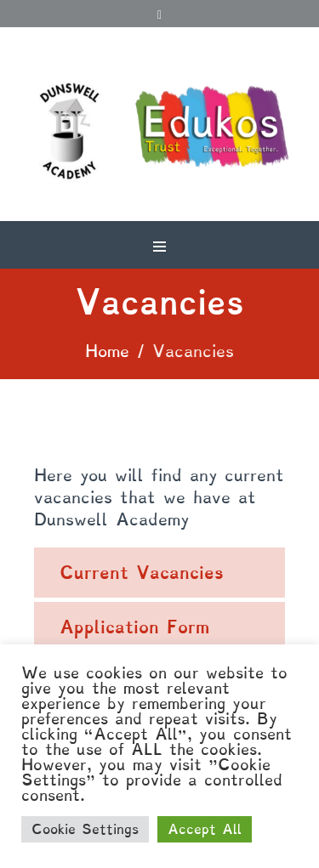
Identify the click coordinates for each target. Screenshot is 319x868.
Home (107, 351)
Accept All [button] (205, 829)
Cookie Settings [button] (85, 829)
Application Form (134, 627)
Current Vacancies (142, 573)
